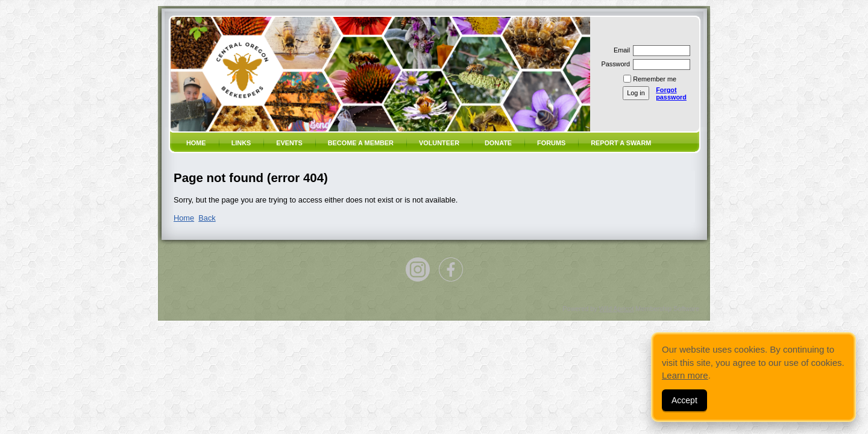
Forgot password (671, 93)
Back (207, 218)
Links (241, 143)
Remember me (655, 79)
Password (613, 64)
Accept (684, 400)
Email (620, 50)
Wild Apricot (616, 309)
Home (196, 143)
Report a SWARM (621, 143)
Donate (498, 143)
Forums (551, 143)
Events (289, 143)
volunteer (439, 143)
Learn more (685, 375)
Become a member (361, 143)
